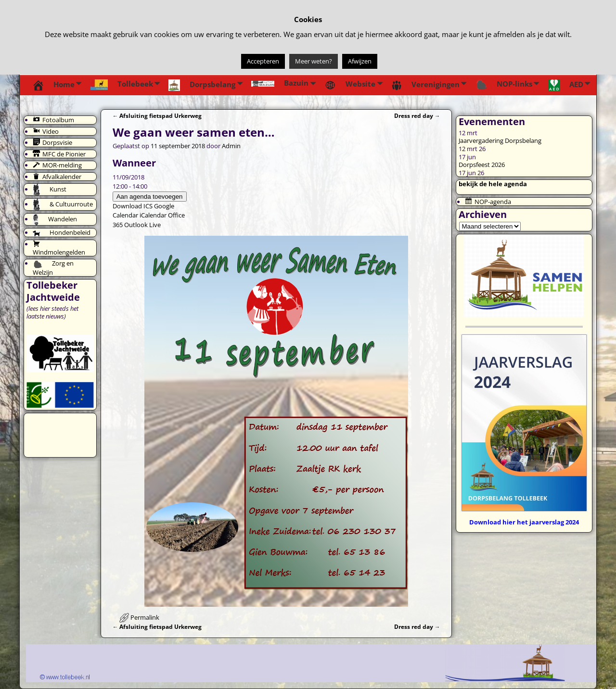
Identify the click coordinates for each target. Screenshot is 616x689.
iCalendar (153, 215)
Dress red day (417, 115)
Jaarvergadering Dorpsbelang (500, 140)
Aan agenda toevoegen (150, 197)
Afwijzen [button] (360, 61)
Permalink (145, 617)
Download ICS (133, 206)
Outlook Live (142, 225)
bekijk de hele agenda (493, 184)
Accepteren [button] (263, 61)
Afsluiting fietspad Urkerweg (157, 115)
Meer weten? (314, 61)
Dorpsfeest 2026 (482, 165)
